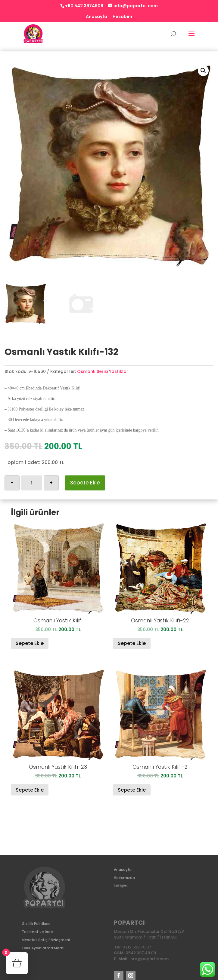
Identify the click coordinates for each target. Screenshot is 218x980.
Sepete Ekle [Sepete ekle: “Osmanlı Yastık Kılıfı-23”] (30, 790)
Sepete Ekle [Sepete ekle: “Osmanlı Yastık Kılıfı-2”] (132, 790)
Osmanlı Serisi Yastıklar (103, 371)
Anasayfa (97, 17)
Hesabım (122, 17)
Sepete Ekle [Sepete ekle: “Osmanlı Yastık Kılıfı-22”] (132, 643)
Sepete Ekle (85, 483)
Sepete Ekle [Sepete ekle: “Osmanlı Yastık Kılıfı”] (30, 643)
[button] (203, 71)
